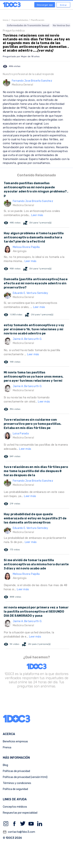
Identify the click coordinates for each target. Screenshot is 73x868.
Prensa (7, 747)
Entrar (63, 5)
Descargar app (45, 5)
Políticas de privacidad (16, 771)
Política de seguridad (15, 789)
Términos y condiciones (17, 783)
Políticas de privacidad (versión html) (25, 777)
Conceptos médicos (15, 807)
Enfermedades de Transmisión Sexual (28, 25)
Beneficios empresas (15, 741)
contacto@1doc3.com (19, 832)
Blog (5, 765)
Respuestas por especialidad (20, 813)
